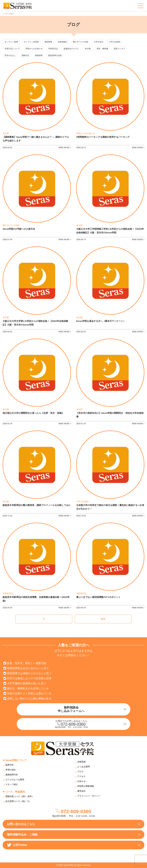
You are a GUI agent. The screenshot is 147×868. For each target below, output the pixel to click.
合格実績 (81, 762)
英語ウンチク (119, 49)
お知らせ (81, 781)
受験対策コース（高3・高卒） (20, 796)
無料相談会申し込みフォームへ (71, 709)
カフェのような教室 (15, 780)
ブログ (80, 772)
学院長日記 (53, 49)
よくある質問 (84, 767)
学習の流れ (11, 770)
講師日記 (25, 55)
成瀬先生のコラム (71, 49)
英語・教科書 (102, 49)
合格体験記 (63, 42)
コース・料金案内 (15, 792)
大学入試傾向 (115, 42)
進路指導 (39, 55)
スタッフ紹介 (12, 784)
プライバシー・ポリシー (89, 796)
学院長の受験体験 (86, 786)
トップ (5, 14)
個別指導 (48, 42)
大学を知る (99, 42)
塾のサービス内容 (81, 42)
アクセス (81, 776)
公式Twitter (17, 845)
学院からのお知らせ (34, 49)
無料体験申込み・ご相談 (22, 834)
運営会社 (81, 791)
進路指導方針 (12, 775)
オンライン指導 (11, 42)
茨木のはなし (10, 55)
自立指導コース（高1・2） (18, 801)
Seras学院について (16, 760)
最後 (103, 619)
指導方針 (10, 765)
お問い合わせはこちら (21, 824)
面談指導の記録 (55, 55)
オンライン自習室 (31, 42)
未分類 (88, 49)
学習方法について (12, 49)
